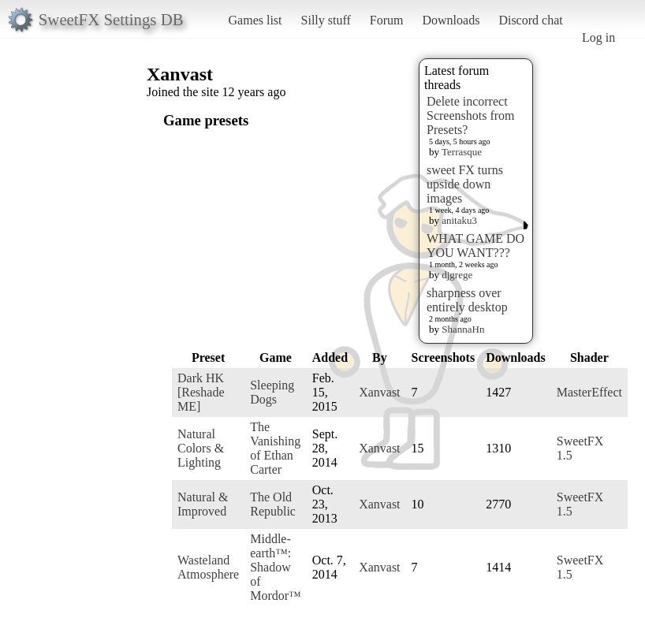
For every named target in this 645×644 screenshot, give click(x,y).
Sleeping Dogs (272, 392)
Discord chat (530, 20)
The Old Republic (273, 504)
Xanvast (379, 392)
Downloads (451, 20)
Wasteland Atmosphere (208, 567)
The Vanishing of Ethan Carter (275, 448)
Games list (255, 20)
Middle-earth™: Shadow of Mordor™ (276, 567)
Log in (598, 37)
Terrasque (462, 152)
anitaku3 (459, 220)
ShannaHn (463, 329)
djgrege (457, 275)
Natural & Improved (203, 504)
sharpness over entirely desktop (467, 300)
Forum (387, 20)
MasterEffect (589, 392)
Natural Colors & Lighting (201, 448)
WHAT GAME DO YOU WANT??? (475, 246)
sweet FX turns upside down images (465, 184)
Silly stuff (326, 20)
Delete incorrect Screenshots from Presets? (471, 115)
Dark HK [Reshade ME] (201, 392)
